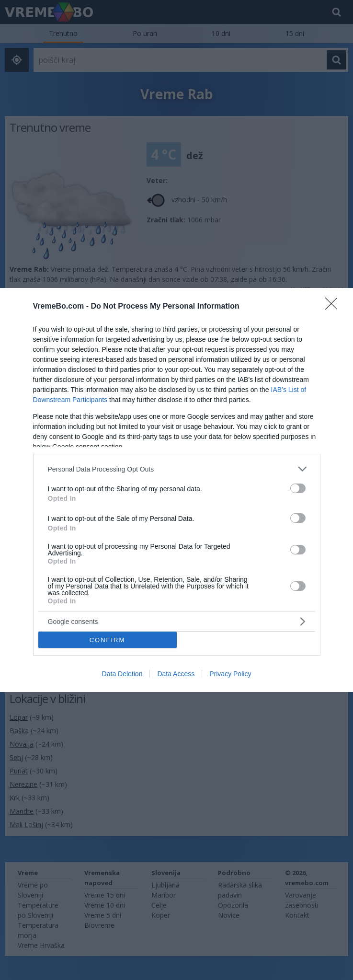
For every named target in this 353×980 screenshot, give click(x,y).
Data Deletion (122, 674)
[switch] (298, 488)
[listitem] (177, 469)
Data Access (176, 674)
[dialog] (176, 490)
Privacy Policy (230, 674)
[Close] (334, 307)
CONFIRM (108, 640)
